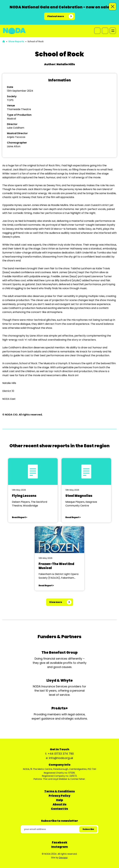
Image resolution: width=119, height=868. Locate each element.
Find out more (56, 16)
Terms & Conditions (60, 791)
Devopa (63, 858)
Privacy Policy (59, 796)
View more (56, 602)
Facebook (60, 842)
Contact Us (59, 809)
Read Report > (20, 517)
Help (60, 800)
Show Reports (16, 41)
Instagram (60, 847)
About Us (60, 804)
